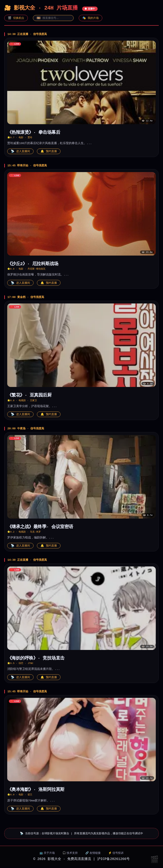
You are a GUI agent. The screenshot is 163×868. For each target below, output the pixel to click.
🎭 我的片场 (91, 18)
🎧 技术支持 (70, 855)
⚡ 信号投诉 (116, 855)
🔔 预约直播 (49, 152)
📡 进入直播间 (20, 152)
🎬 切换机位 (16, 18)
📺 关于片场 (47, 855)
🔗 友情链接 (93, 855)
